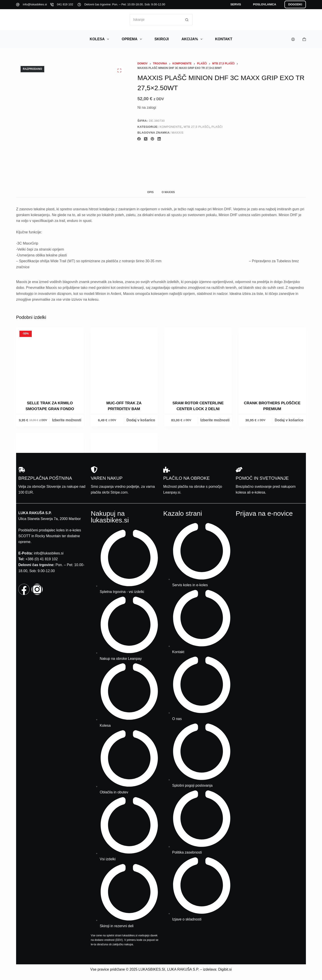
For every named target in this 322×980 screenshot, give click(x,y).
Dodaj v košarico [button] (141, 420)
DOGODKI (295, 4)
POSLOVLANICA (265, 4)
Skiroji (162, 39)
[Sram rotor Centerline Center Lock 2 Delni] (198, 361)
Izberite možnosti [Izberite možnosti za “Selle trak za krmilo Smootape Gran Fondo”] (67, 420)
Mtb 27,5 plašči (197, 127)
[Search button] (187, 20)
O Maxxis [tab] (168, 192)
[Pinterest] (152, 139)
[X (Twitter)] (146, 139)
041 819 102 (65, 4)
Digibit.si (225, 969)
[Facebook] (139, 139)
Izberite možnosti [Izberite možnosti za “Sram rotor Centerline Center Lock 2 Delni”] (215, 420)
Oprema (132, 39)
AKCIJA (193, 39)
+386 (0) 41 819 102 (42, 559)
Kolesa (100, 39)
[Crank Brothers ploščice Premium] (272, 361)
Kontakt (224, 39)
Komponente (171, 127)
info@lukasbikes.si (35, 4)
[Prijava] (293, 39)
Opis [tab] (150, 192)
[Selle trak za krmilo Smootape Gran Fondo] (50, 361)
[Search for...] (156, 20)
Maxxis (177, 133)
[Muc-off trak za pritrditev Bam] (124, 361)
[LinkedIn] (159, 139)
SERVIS (236, 4)
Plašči (217, 127)
